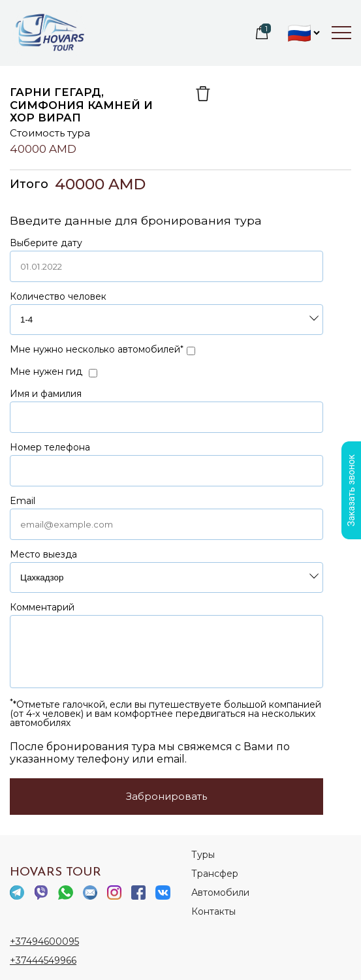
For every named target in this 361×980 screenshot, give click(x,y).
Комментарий (42, 607)
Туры (203, 855)
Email (23, 501)
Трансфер (215, 874)
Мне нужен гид (46, 371)
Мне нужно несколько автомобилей (95, 349)
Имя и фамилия (46, 394)
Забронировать (166, 796)
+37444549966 (43, 960)
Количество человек (58, 296)
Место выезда (43, 554)
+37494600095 (44, 941)
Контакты (213, 911)
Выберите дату (46, 243)
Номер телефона (50, 447)
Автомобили (220, 893)
